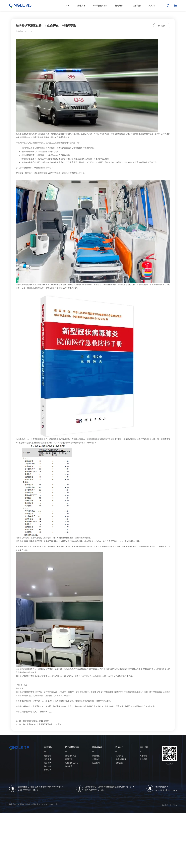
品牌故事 (48, 821)
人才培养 (143, 811)
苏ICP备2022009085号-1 (49, 859)
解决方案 (69, 821)
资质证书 (48, 825)
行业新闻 (96, 818)
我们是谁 (48, 811)
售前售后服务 (121, 814)
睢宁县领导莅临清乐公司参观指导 (36, 776)
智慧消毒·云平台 (72, 818)
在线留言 (119, 818)
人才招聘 (143, 814)
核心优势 (48, 818)
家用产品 (69, 814)
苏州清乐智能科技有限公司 (28, 859)
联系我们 (119, 802)
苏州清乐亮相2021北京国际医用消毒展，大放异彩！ (43, 779)
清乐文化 (48, 814)
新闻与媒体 (97, 802)
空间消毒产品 (71, 811)
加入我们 (144, 802)
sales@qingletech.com (166, 845)
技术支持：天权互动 (169, 860)
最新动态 (96, 811)
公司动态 (96, 814)
